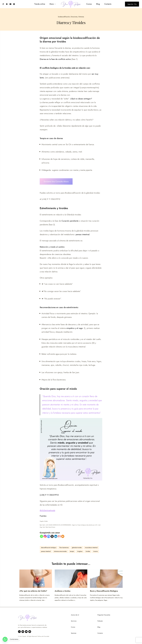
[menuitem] (39, 4)
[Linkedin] (56, 536)
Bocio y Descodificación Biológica (104, 591)
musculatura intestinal (91, 548)
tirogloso (80, 551)
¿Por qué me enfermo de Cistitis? (33, 591)
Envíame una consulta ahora (56, 181)
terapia (72, 551)
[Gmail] (59, 536)
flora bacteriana (64, 548)
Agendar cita (132, 4)
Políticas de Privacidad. (43, 636)
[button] (52, 4)
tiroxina (96, 551)
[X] (52, 536)
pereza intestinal (46, 551)
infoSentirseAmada (48, 510)
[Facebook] (49, 536)
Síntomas (81, 17)
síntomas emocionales (60, 551)
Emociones (74, 17)
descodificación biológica (49, 548)
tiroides (88, 551)
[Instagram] (45, 536)
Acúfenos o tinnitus (63, 591)
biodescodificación (64, 17)
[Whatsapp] (42, 536)
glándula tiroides (77, 548)
